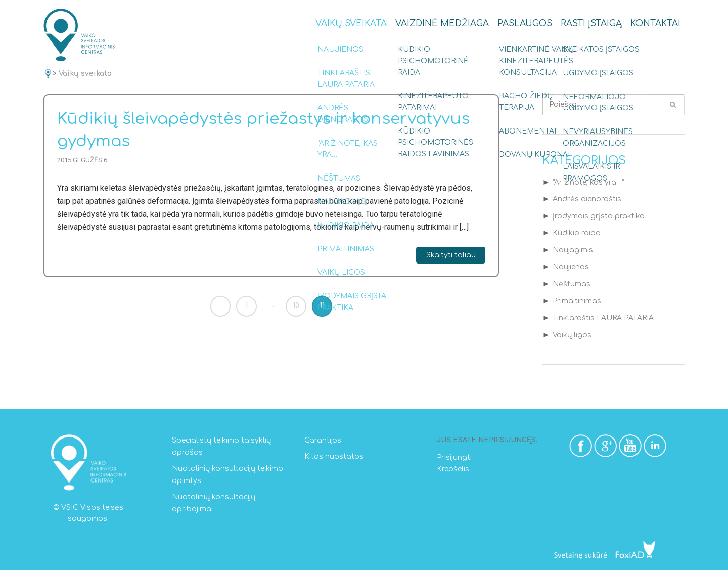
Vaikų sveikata (351, 24)
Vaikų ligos (572, 335)
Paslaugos (525, 24)
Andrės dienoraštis (587, 199)
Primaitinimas (577, 301)
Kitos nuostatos (334, 456)
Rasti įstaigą (591, 24)
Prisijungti (454, 457)
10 (296, 306)
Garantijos (323, 440)
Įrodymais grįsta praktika (599, 216)
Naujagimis (573, 250)
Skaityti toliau (451, 255)
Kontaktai (655, 24)
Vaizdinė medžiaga (442, 24)
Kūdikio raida (577, 233)
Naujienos (571, 267)
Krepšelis (453, 469)
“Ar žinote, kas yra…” (588, 182)
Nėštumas (572, 284)
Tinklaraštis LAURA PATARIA (603, 318)
